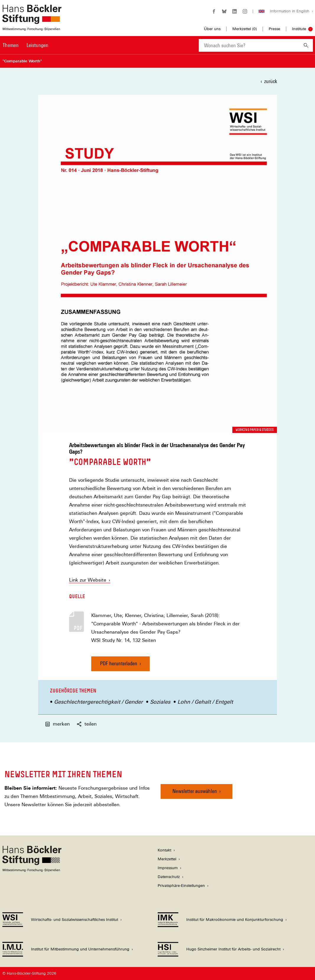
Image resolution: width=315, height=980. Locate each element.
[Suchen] (306, 45)
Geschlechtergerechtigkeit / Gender (98, 702)
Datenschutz (169, 877)
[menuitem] (11, 49)
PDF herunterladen (119, 663)
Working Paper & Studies (255, 430)
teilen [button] (87, 724)
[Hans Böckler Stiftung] (32, 870)
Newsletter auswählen (195, 791)
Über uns (212, 29)
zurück (271, 81)
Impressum (168, 868)
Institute (299, 29)
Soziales (160, 702)
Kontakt (164, 850)
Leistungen (37, 45)
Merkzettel (167, 859)
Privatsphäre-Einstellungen (181, 886)
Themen (11, 45)
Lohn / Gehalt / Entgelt (205, 702)
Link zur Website (90, 580)
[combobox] (249, 45)
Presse (274, 29)
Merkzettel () (245, 29)
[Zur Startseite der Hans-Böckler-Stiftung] (32, 28)
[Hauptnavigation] (26, 45)
